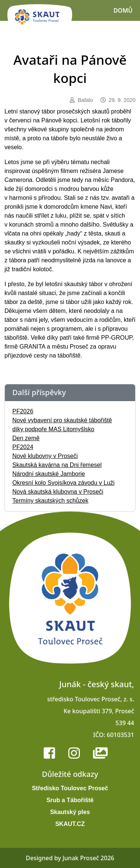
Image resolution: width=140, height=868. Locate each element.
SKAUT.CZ (70, 824)
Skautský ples (70, 812)
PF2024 (23, 447)
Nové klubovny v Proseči (45, 456)
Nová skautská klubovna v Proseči (58, 492)
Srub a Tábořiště (70, 800)
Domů (123, 10)
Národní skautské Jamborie (49, 474)
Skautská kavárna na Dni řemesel (57, 465)
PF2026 (23, 411)
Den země (26, 438)
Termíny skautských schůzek (50, 501)
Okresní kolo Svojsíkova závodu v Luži (63, 483)
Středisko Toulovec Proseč (70, 788)
